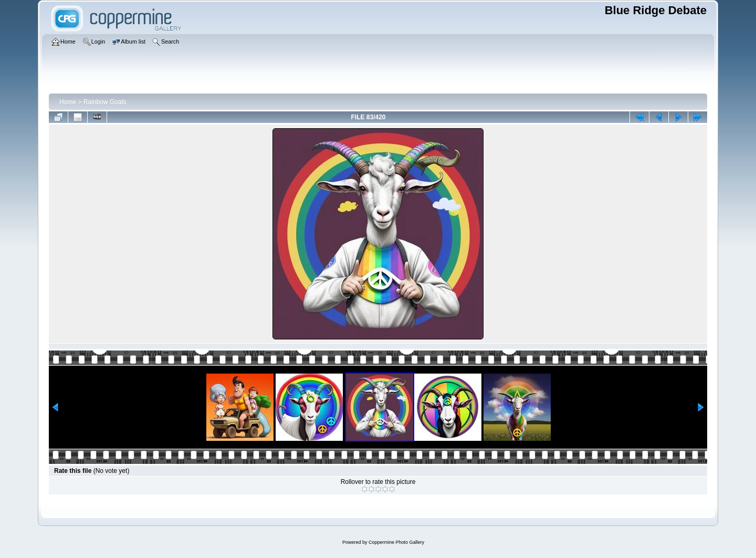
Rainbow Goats (105, 102)
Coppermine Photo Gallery (396, 542)
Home (68, 102)
